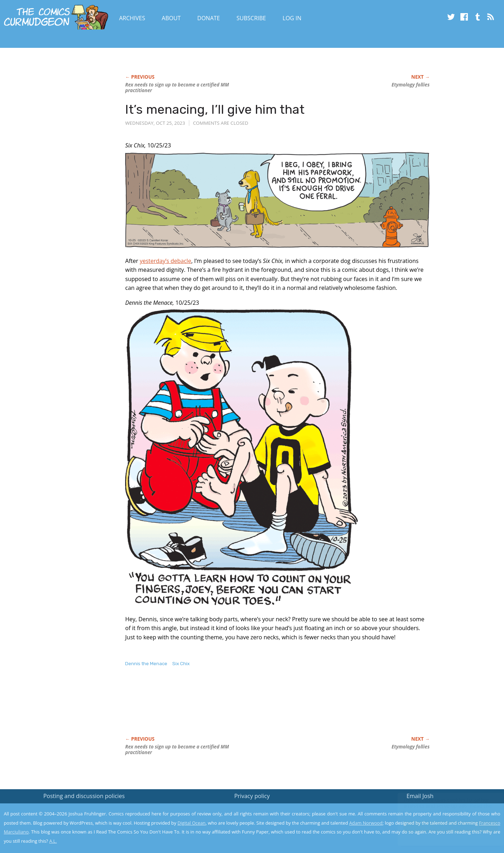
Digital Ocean (192, 823)
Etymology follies (411, 85)
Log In (292, 18)
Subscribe (251, 18)
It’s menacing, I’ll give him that (215, 109)
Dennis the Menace (146, 664)
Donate (209, 18)
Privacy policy (252, 796)
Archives (132, 18)
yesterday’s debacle (165, 261)
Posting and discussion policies (84, 796)
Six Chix (181, 664)
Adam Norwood (366, 823)
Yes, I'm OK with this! (444, 827)
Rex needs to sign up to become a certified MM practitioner (177, 88)
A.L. (53, 841)
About (171, 18)
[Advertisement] (254, 709)
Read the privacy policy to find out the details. (441, 809)
